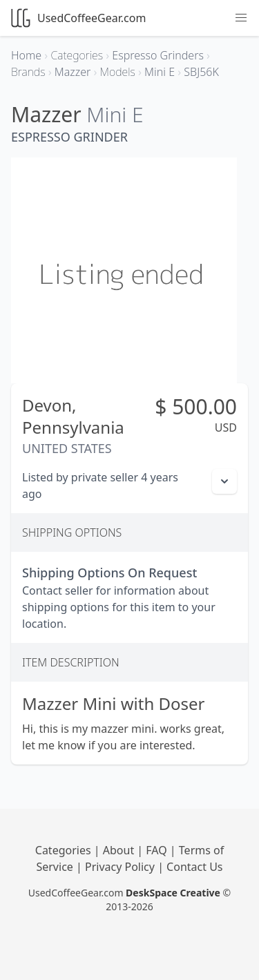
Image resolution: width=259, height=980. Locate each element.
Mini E (115, 114)
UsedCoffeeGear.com (78, 18)
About (120, 850)
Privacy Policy (121, 867)
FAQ (158, 850)
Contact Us (194, 867)
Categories (65, 850)
